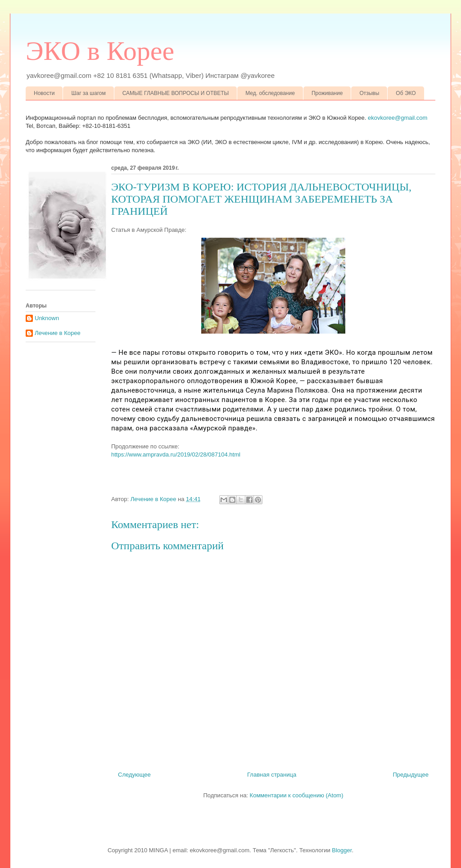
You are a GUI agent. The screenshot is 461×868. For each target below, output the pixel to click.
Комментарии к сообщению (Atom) (297, 795)
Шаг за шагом (88, 93)
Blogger (342, 850)
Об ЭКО (406, 93)
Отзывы (369, 93)
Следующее (134, 775)
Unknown (47, 318)
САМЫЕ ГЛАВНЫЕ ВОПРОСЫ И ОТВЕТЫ (176, 93)
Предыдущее (411, 775)
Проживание (327, 93)
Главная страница (272, 775)
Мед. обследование (270, 93)
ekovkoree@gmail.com (398, 118)
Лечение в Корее (58, 333)
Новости (44, 93)
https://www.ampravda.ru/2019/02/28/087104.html (176, 454)
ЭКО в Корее (100, 51)
